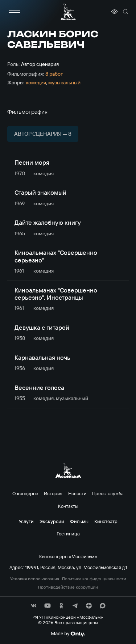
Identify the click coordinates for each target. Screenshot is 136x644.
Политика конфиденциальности (94, 579)
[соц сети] (34, 606)
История (53, 493)
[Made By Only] (68, 634)
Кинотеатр (106, 521)
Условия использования (35, 579)
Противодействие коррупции (68, 587)
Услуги (26, 521)
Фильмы (79, 521)
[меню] (15, 12)
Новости (77, 493)
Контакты (68, 506)
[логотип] (68, 12)
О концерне (25, 493)
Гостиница (68, 534)
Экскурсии (52, 521)
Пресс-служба (108, 493)
